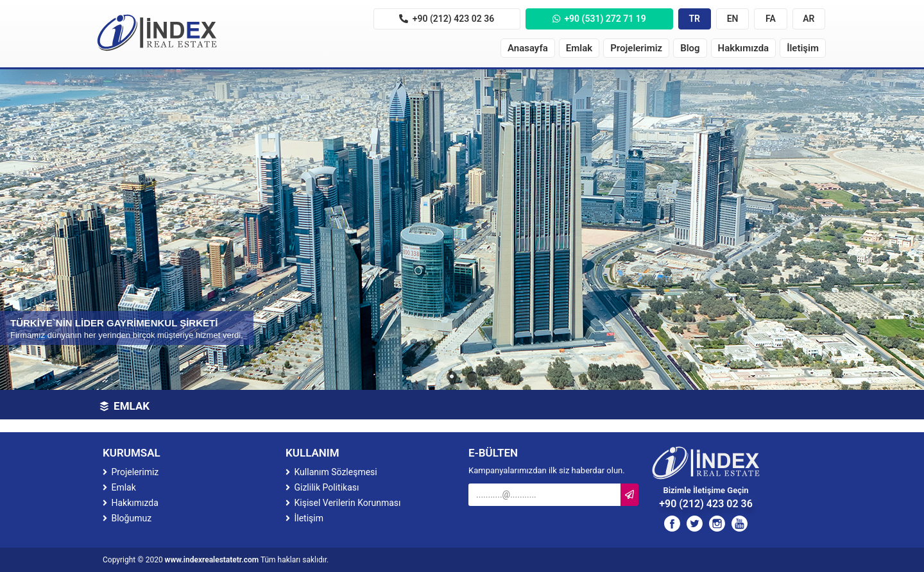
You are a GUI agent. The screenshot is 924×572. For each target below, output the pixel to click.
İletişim (803, 48)
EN (733, 19)
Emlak (579, 48)
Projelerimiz (636, 48)
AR (809, 19)
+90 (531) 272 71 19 (599, 19)
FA (771, 19)
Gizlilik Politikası (322, 487)
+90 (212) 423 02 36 (447, 19)
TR (694, 19)
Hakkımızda (744, 48)
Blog (690, 48)
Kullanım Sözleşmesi (331, 472)
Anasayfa (528, 48)
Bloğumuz (127, 518)
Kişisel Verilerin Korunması (343, 503)
